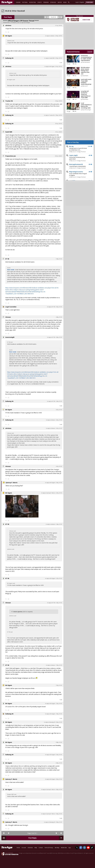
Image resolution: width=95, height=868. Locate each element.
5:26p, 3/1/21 (59, 524)
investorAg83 (10, 337)
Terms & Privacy (49, 848)
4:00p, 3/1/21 (59, 317)
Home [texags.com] (18, 848)
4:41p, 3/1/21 (59, 428)
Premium (46, 2)
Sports (40, 2)
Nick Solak (11, 270)
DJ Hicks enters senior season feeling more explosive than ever (85, 71)
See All (90, 52)
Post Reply (8, 17)
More (65, 2)
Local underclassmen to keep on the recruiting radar (86, 105)
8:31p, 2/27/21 (59, 124)
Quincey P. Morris (12, 483)
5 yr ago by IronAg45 (25, 23)
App (70, 848)
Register (82, 2)
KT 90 (7, 259)
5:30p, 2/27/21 (59, 36)
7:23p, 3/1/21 (59, 665)
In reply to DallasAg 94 (49, 722)
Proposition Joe (11, 156)
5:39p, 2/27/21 (59, 58)
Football (25, 2)
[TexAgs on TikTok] (92, 848)
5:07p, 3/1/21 (59, 493)
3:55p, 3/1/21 (59, 307)
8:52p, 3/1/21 (59, 779)
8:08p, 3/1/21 (59, 742)
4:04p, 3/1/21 (59, 337)
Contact (41, 848)
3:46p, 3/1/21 (59, 259)
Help (36, 848)
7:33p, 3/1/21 (59, 704)
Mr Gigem (9, 36)
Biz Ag (78, 148)
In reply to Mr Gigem (49, 66)
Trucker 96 (9, 101)
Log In (77, 2)
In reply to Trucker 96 (49, 115)
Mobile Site (64, 848)
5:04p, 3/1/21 (59, 483)
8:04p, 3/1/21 (59, 722)
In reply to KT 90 (51, 307)
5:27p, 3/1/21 (59, 578)
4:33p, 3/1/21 (59, 420)
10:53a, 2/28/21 (58, 156)
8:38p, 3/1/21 (59, 763)
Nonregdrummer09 (78, 165)
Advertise (30, 848)
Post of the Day (73, 142)
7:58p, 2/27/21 (59, 115)
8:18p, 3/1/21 (59, 755)
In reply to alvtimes (50, 36)
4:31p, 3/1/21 (59, 410)
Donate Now (86, 20)
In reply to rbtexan (50, 420)
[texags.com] (7, 2)
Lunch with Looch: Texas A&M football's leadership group (86, 82)
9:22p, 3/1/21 (59, 814)
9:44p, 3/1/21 (59, 822)
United (60, 2)
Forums (18, 2)
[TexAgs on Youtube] (88, 848)
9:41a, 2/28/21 (59, 132)
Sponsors (53, 2)
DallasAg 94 (9, 58)
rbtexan (8, 317)
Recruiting (33, 2)
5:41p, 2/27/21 (59, 66)
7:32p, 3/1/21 (59, 685)
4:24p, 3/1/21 (59, 401)
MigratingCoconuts (78, 173)
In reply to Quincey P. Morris (48, 493)
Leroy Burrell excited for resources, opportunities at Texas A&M (86, 94)
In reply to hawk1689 (49, 58)
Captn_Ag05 (78, 157)
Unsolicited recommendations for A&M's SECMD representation (86, 58)
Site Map (57, 848)
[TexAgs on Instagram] (84, 848)
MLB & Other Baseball (15, 11)
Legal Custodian (11, 307)
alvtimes (8, 25)
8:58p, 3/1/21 (59, 790)
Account (24, 848)
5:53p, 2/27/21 (59, 101)
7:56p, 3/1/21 (59, 714)
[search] (69, 2)
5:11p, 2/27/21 (59, 26)
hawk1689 (9, 132)
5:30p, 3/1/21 (59, 603)
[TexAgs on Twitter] (77, 848)
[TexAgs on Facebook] (81, 848)
